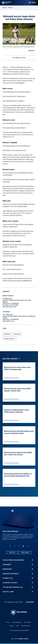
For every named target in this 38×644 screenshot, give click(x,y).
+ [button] (32, 560)
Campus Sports (9, 339)
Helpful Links (8, 592)
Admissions (7, 569)
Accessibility (27, 622)
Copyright (11, 626)
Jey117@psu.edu (8, 315)
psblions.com (27, 281)
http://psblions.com (8, 321)
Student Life (8, 578)
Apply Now (25, 552)
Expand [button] (31, 51)
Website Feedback (26, 626)
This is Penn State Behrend (13, 560)
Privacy (8, 622)
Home (4, 8)
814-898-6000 (30, 602)
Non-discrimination (17, 622)
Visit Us (12, 552)
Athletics (7, 334)
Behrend (17, 334)
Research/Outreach (11, 574)
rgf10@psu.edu (7, 299)
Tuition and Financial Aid (13, 587)
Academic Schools (10, 583)
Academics (7, 565)
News (10, 8)
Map (18, 626)
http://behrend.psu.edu (9, 307)
